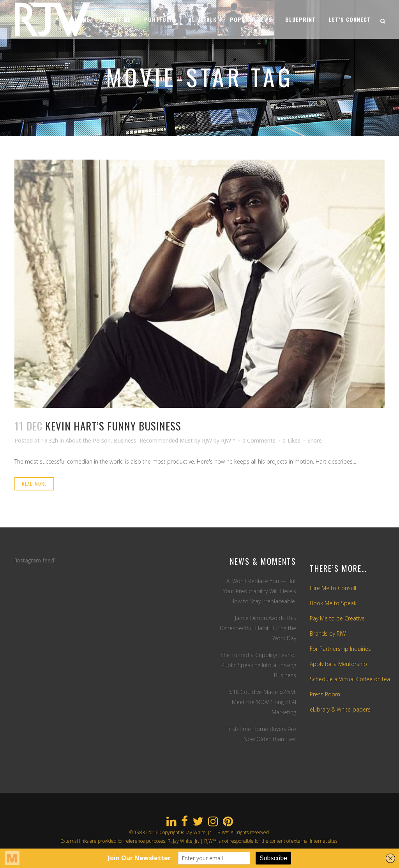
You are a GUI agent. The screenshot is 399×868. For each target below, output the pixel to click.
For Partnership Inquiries (340, 649)
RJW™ (228, 440)
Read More (34, 484)
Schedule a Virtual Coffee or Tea (350, 679)
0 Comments (259, 440)
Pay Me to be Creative (337, 618)
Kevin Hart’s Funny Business (113, 426)
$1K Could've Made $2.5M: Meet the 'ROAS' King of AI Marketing (263, 702)
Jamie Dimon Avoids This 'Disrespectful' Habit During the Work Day (257, 628)
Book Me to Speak (333, 603)
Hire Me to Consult (333, 588)
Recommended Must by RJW (176, 440)
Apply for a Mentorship (338, 664)
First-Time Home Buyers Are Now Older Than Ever (261, 734)
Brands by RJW (328, 633)
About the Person (88, 440)
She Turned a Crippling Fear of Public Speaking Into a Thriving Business (258, 665)
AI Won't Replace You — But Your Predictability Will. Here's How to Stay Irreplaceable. (260, 591)
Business (125, 440)
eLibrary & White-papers (340, 709)
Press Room (325, 694)
